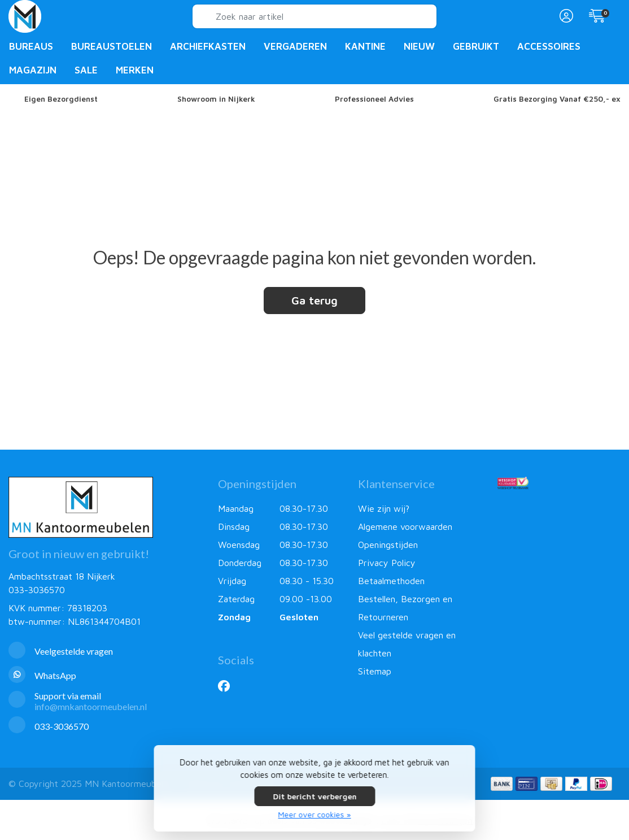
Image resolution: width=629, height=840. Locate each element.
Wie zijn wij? (384, 508)
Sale (86, 70)
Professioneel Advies (374, 99)
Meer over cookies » (315, 814)
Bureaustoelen (112, 46)
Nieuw (419, 46)
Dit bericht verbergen (314, 796)
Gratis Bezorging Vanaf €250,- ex (557, 99)
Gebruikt (476, 46)
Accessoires (549, 46)
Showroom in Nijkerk (216, 99)
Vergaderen (295, 46)
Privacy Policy (387, 563)
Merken (135, 70)
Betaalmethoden (391, 581)
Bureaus (31, 46)
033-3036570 (37, 590)
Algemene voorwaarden (405, 526)
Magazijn (33, 70)
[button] (565, 16)
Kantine (365, 46)
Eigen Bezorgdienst (61, 99)
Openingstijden (388, 545)
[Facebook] (228, 686)
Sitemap (375, 671)
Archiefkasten (208, 46)
